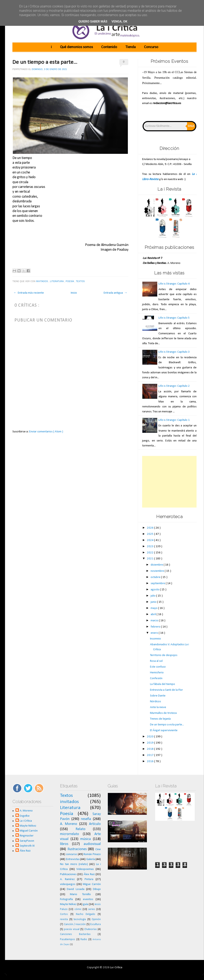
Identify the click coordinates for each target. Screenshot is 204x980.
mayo (154, 608)
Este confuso (158, 667)
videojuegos (68, 884)
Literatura (57, 281)
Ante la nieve (158, 707)
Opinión (96, 919)
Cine (98, 849)
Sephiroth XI (27, 846)
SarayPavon (27, 841)
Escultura (95, 924)
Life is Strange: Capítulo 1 (174, 420)
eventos (88, 899)
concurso (71, 854)
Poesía (70, 281)
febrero (156, 627)
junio (154, 602)
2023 (151, 546)
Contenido (109, 47)
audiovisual (92, 844)
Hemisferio (157, 673)
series (92, 909)
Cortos (64, 914)
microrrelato (70, 834)
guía (86, 904)
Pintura (89, 879)
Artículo (95, 824)
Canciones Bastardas (75, 934)
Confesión (156, 678)
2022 (151, 553)
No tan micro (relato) (74, 864)
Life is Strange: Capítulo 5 (174, 318)
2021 (151, 559)
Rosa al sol (156, 661)
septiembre (158, 583)
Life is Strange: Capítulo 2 (174, 386)
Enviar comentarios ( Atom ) (46, 432)
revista (64, 919)
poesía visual (72, 929)
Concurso (151, 47)
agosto (155, 590)
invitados (42, 281)
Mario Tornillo (80, 894)
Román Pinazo (92, 854)
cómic (78, 909)
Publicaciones (68, 874)
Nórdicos (155, 702)
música (86, 839)
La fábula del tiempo (163, 684)
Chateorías (91, 929)
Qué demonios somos (76, 47)
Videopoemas (85, 869)
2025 (151, 534)
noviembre (158, 571)
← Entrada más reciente (29, 293)
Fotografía (66, 899)
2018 (151, 749)
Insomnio (155, 639)
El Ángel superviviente (164, 730)
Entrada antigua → (115, 293)
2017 (151, 755)
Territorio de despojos (164, 655)
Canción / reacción (75, 924)
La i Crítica (26, 821)
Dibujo (97, 889)
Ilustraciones (77, 849)
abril (154, 614)
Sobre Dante (158, 696)
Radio (84, 939)
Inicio (74, 293)
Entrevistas (73, 859)
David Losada (76, 889)
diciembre (157, 565)
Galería (91, 859)
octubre (156, 577)
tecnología (80, 919)
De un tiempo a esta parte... (45, 62)
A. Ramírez (67, 879)
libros (64, 844)
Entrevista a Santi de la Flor (166, 690)
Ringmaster (27, 836)
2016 (151, 761)
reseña (86, 819)
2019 (151, 743)
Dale (191, 126)
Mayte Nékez (28, 826)
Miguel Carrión (29, 831)
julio (153, 596)
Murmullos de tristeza (163, 713)
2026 (151, 528)
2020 (151, 737)
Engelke (25, 816)
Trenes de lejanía (160, 719)
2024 (151, 540)
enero (155, 633)
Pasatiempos (68, 939)
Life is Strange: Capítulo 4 (174, 284)
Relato (80, 829)
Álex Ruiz (25, 851)
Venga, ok (119, 21)
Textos (81, 281)
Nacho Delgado (86, 914)
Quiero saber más (93, 21)
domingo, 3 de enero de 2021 (49, 69)
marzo (155, 621)
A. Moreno (26, 811)
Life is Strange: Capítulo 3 (174, 352)
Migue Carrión (92, 884)
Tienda (131, 47)
